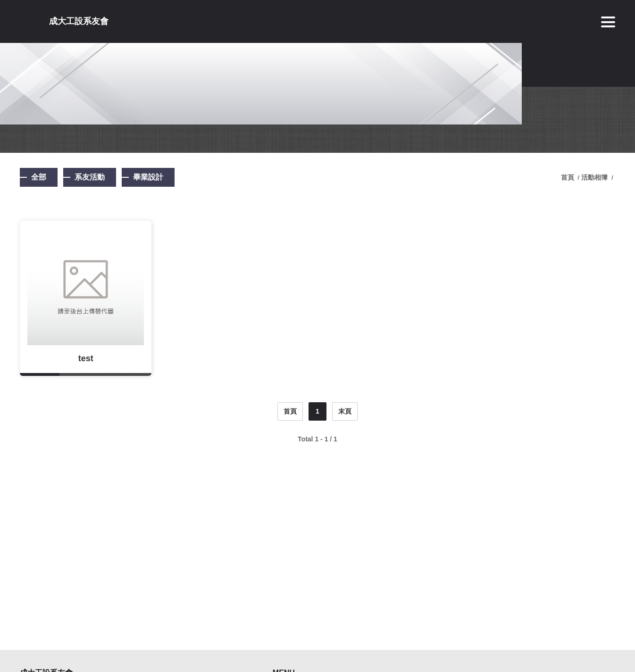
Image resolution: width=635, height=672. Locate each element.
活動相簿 (594, 177)
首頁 (568, 177)
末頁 (345, 411)
